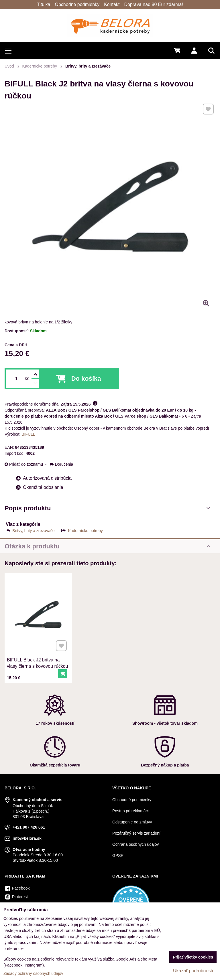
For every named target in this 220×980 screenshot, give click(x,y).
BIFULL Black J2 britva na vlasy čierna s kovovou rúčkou (38, 657)
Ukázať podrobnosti (193, 971)
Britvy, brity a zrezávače (34, 531)
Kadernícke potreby (85, 531)
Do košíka (86, 379)
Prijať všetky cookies (193, 957)
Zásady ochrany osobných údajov (33, 973)
